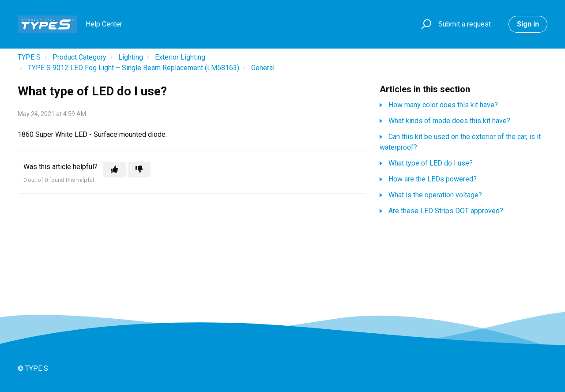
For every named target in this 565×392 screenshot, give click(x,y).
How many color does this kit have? (443, 105)
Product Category (79, 57)
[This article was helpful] (114, 170)
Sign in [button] (528, 24)
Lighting (131, 57)
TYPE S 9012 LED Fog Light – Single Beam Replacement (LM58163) (134, 68)
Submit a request (465, 24)
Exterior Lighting (180, 57)
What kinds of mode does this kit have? (449, 121)
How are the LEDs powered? (433, 179)
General (263, 68)
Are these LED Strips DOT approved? (446, 211)
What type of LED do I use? (431, 163)
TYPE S (29, 57)
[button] (425, 24)
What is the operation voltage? (435, 195)
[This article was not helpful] (139, 170)
